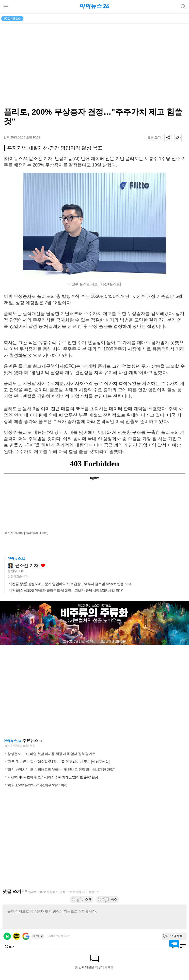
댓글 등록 (177, 936)
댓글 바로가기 (174, 944)
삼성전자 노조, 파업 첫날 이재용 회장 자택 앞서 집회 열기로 (51, 754)
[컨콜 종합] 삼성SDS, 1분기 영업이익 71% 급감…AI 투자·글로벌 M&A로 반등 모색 (71, 584)
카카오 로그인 (16, 936)
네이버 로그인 (7, 936)
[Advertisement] (94, 692)
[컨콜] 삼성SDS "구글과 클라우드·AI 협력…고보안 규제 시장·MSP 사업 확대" (67, 590)
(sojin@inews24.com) (34, 533)
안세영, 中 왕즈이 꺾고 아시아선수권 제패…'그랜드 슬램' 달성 (53, 777)
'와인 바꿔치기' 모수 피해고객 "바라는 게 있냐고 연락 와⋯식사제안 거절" (61, 769)
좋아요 (43, 566)
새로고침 (41, 741)
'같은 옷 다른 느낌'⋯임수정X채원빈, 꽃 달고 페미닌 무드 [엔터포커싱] (58, 762)
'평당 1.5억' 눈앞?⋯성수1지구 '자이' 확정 (37, 785)
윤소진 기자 (26, 566)
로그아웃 (38, 936)
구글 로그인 (26, 936)
